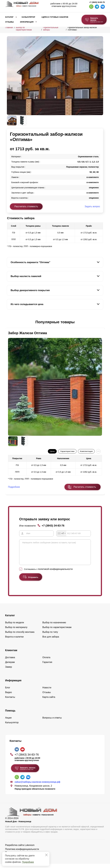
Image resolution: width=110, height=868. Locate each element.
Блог (8, 692)
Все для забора (51, 641)
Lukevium (30, 849)
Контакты (10, 701)
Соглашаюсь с (48, 573)
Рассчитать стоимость (26, 206)
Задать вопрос (92, 206)
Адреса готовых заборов (55, 17)
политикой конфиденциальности (55, 573)
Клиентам (11, 654)
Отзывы (10, 22)
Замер (9, 671)
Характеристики (67, 451)
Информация (27, 22)
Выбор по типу (50, 636)
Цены (52, 451)
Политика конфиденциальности (22, 853)
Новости (47, 692)
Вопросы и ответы (52, 722)
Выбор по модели (15, 627)
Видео (9, 696)
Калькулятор (28, 17)
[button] (9, 322)
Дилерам (10, 666)
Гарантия (47, 666)
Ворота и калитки (14, 641)
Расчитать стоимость (85, 487)
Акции (8, 722)
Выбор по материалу (16, 631)
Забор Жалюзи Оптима (27, 333)
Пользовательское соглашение (22, 857)
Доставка (10, 662)
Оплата (46, 662)
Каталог (9, 17)
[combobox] (61, 533)
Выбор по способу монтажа (20, 636)
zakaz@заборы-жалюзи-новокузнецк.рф (37, 786)
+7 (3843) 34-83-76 (97, 2)
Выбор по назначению (54, 627)
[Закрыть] (46, 855)
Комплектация (86, 451)
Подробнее (28, 862)
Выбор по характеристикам (24, 29)
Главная (9, 27)
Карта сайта (49, 701)
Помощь (10, 715)
